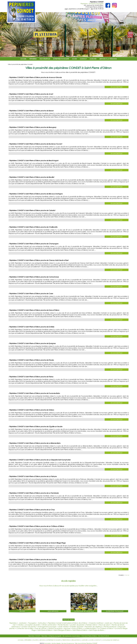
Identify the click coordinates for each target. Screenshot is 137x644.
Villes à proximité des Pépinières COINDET (86, 643)
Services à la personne (68, 643)
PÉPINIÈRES (33, 59)
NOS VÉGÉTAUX (45, 59)
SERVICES (42, 640)
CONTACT (83, 59)
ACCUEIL (23, 59)
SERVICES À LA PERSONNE (108, 59)
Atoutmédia (47, 643)
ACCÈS (74, 59)
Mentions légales (56, 643)
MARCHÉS (93, 59)
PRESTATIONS (66, 640)
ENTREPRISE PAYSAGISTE (61, 59)
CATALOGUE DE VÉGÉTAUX (111, 640)
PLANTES (35, 640)
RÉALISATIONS (76, 640)
